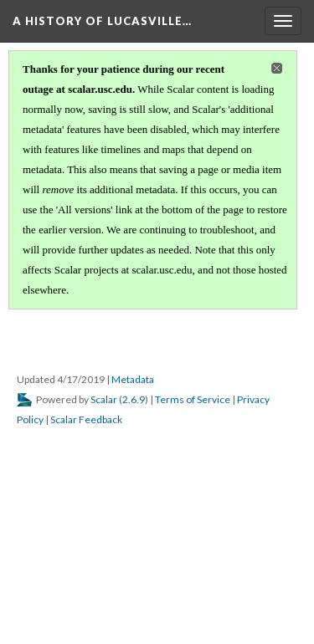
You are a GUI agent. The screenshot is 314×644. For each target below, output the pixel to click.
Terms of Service (193, 399)
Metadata (133, 379)
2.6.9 (134, 399)
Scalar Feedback (86, 419)
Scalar (104, 399)
